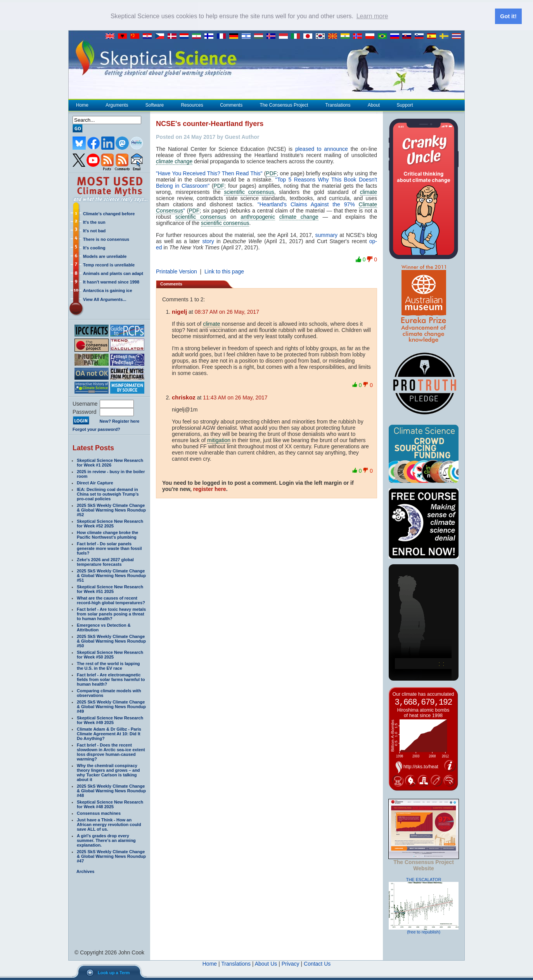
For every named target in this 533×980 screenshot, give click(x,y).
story (208, 241)
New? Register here (120, 421)
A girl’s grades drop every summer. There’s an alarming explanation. (106, 840)
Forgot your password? (96, 429)
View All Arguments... (105, 299)
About (374, 105)
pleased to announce (322, 149)
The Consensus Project (284, 105)
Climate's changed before (109, 213)
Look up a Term (114, 973)
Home (82, 105)
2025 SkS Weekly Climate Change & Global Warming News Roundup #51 (111, 575)
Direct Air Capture (95, 482)
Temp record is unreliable (109, 264)
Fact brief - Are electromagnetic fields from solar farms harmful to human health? (111, 679)
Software (154, 105)
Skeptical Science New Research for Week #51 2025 (110, 589)
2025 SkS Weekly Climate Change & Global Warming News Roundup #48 (111, 790)
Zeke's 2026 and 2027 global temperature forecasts (105, 562)
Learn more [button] (372, 16)
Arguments (117, 105)
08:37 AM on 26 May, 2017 (227, 311)
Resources (192, 105)
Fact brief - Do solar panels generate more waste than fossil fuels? (109, 548)
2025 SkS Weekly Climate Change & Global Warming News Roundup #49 (111, 706)
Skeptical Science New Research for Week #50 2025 (110, 654)
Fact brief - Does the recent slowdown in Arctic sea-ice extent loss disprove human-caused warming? (111, 752)
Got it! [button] (508, 16)
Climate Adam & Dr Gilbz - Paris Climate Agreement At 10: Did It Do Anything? (109, 733)
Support (405, 105)
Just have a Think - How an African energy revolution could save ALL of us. (109, 824)
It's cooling (94, 247)
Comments (231, 105)
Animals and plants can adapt (113, 273)
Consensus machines (99, 813)
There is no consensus (106, 239)
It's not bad (94, 230)
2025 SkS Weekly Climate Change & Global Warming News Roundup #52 (111, 510)
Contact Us (317, 963)
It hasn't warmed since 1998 (111, 282)
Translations (338, 105)
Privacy (291, 963)
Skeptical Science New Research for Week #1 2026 (110, 462)
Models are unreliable (105, 256)
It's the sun (94, 222)
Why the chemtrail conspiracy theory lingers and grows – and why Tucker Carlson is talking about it (108, 772)
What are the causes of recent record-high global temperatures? (111, 600)
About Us (266, 963)
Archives (85, 871)
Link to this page (224, 271)
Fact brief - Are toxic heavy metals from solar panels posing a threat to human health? (111, 614)
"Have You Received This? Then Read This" (209, 173)
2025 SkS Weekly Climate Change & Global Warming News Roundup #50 (111, 641)
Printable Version (177, 271)
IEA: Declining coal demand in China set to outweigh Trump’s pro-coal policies (108, 494)
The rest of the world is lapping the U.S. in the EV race (108, 665)
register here (210, 489)
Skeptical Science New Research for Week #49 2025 (110, 720)
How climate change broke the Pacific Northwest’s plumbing (107, 534)
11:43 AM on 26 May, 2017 (235, 397)
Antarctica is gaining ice (108, 290)
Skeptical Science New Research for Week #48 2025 (110, 804)
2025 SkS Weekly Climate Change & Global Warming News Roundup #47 (111, 856)
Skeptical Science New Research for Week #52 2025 (110, 523)
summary (327, 235)
